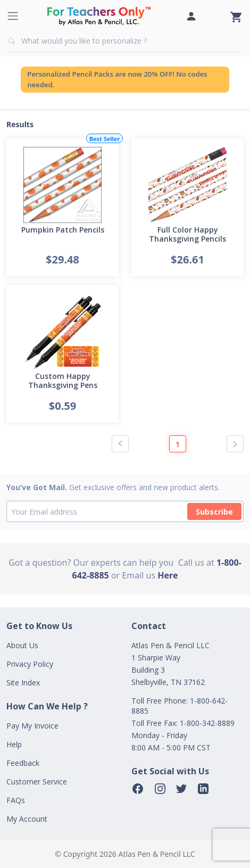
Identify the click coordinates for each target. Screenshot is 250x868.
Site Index (23, 683)
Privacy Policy (30, 664)
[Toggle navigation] (13, 16)
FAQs (16, 800)
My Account (27, 819)
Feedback (23, 763)
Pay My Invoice (32, 726)
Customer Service (37, 782)
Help (14, 744)
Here (168, 575)
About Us (22, 645)
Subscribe (214, 512)
